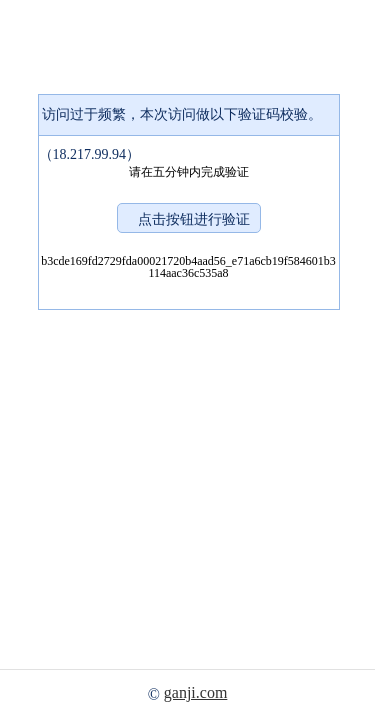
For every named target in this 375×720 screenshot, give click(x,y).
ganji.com (196, 692)
